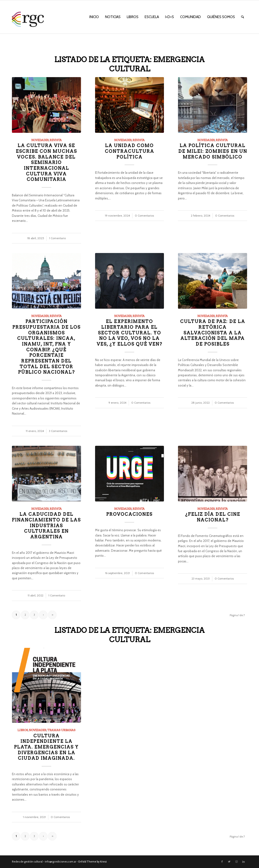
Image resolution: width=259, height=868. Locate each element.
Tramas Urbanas (61, 730)
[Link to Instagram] (236, 862)
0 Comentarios (144, 216)
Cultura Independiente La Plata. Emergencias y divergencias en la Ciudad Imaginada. (46, 747)
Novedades (40, 140)
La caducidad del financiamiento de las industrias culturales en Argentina (46, 526)
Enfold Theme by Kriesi (93, 862)
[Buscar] (243, 17)
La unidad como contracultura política (129, 151)
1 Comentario (57, 238)
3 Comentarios (58, 431)
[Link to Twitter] (229, 862)
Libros (23, 730)
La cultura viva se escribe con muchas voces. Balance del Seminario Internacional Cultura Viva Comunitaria (46, 162)
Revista (56, 140)
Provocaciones (129, 514)
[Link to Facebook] (222, 862)
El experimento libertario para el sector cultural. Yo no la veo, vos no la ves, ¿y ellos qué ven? (129, 333)
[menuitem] (94, 17)
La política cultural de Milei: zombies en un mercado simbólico (213, 151)
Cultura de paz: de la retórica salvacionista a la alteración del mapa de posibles (213, 333)
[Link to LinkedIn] (244, 862)
